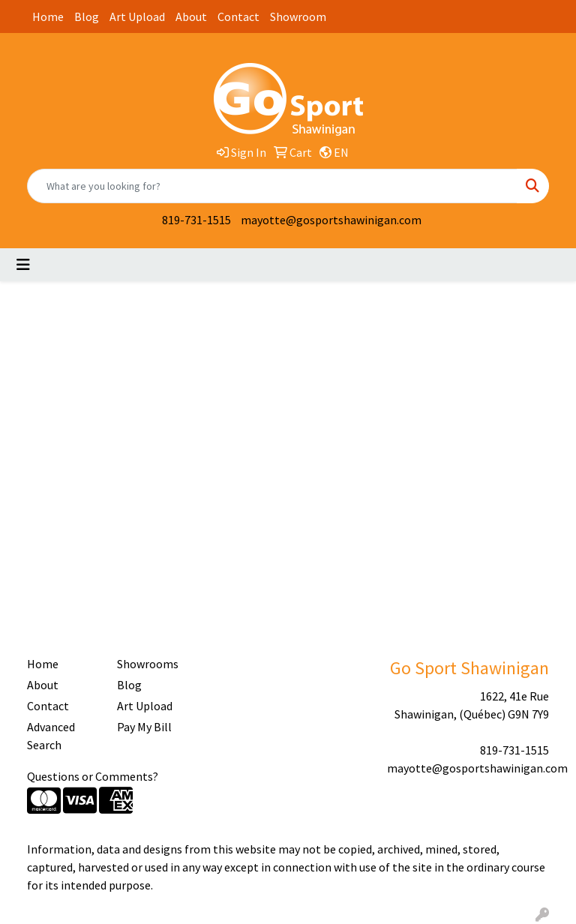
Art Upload (137, 16)
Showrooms (148, 664)
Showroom (298, 16)
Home (48, 16)
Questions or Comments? (93, 776)
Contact (238, 16)
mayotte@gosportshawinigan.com (331, 220)
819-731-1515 (196, 220)
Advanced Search (51, 736)
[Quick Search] (272, 186)
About (191, 16)
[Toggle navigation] (23, 265)
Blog (87, 16)
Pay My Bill (144, 727)
